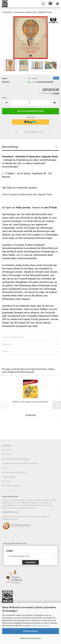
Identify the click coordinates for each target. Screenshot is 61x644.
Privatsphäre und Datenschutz (16, 472)
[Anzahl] (30, 103)
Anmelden (30, 562)
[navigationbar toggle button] (57, 4)
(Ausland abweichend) (45, 82)
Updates (7, 344)
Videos (6, 351)
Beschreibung (10, 147)
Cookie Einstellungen (12, 485)
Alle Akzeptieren (30, 631)
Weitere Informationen (30, 638)
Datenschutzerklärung (40, 626)
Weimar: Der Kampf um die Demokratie (30, 402)
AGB (6, 468)
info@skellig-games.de (10, 512)
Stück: (4, 98)
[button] (6, 103)
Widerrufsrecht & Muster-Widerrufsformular (21, 463)
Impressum (8, 450)
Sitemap (7, 481)
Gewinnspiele (9, 477)
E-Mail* (10, 551)
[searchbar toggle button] (43, 4)
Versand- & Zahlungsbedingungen (17, 459)
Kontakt (7, 454)
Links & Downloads (13, 337)
